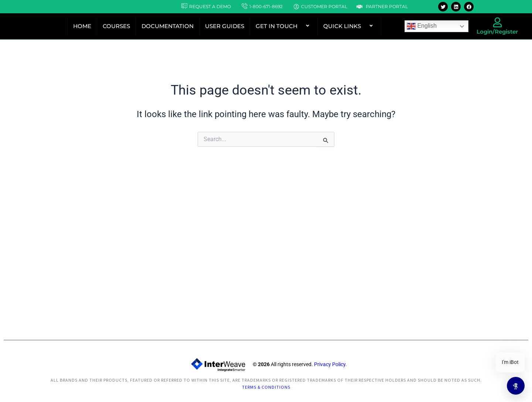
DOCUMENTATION (168, 26)
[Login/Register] (497, 22)
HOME (82, 26)
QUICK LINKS (349, 26)
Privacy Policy (330, 367)
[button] (300, 26)
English (422, 26)
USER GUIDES (225, 26)
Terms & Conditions (266, 388)
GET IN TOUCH (284, 26)
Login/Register (497, 32)
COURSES (116, 26)
